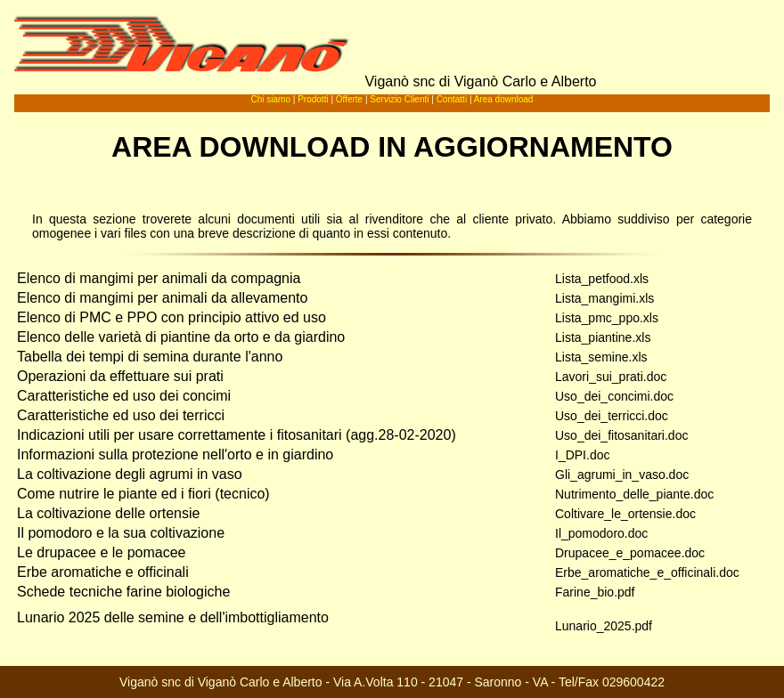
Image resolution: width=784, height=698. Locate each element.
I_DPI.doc (582, 455)
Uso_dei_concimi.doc (614, 396)
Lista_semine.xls (601, 357)
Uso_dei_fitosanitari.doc (621, 435)
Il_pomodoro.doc (601, 533)
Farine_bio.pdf (595, 592)
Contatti (452, 99)
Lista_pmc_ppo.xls (607, 318)
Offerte (349, 99)
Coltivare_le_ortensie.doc (625, 514)
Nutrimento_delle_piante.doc (634, 494)
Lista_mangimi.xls (604, 298)
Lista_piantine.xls (603, 337)
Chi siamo (271, 99)
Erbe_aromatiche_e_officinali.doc (647, 572)
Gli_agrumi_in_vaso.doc (622, 475)
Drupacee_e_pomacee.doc (630, 553)
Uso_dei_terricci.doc (612, 416)
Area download (504, 99)
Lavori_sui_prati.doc (611, 377)
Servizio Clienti (399, 99)
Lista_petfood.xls (602, 279)
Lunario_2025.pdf (604, 626)
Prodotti (313, 99)
